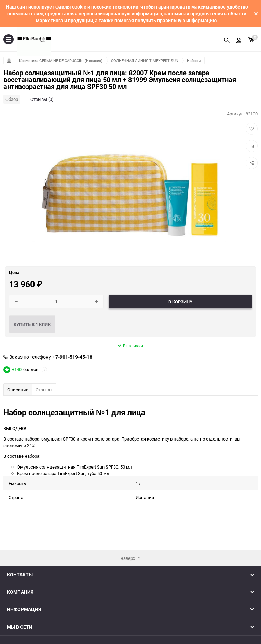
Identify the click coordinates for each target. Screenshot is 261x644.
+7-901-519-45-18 (72, 357)
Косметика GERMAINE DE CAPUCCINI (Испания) (61, 60)
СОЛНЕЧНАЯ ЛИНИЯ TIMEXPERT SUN (145, 60)
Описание (18, 390)
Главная (9, 61)
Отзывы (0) (42, 99)
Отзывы (44, 390)
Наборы (194, 60)
